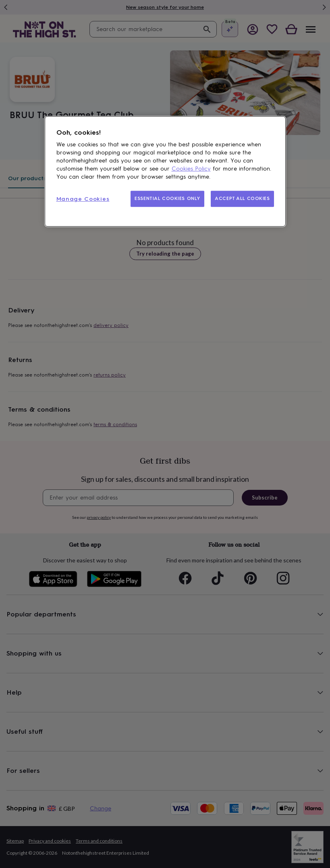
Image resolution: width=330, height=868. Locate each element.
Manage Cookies (83, 199)
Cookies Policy (191, 169)
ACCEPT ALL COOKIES (242, 198)
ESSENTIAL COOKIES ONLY (167, 198)
